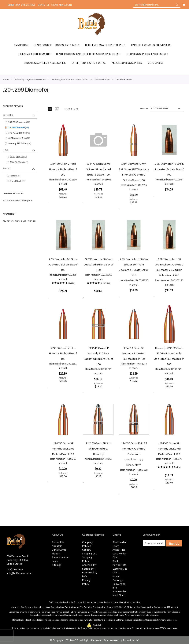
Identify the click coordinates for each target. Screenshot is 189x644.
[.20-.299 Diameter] (20, 128)
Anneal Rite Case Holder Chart (119, 553)
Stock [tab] (6, 168)
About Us (57, 546)
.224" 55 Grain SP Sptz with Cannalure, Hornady (98, 449)
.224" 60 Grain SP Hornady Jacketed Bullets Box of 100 (169, 449)
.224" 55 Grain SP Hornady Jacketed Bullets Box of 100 (63, 449)
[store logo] (92, 35)
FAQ (84, 576)
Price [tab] (6, 150)
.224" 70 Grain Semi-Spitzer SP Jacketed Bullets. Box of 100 (98, 169)
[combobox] (157, 5)
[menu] (94, 54)
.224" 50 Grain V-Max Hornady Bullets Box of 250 (63, 169)
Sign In (41, 5)
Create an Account (62, 5)
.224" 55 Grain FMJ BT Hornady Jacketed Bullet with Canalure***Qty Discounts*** (134, 454)
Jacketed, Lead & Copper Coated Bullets (70, 79)
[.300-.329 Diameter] (20, 122)
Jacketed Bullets (102, 79)
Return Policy (90, 572)
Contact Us (58, 542)
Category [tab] (8, 115)
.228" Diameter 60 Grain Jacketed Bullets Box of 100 (98, 265)
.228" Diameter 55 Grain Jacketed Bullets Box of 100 (63, 265)
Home (6, 79)
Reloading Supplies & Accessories (30, 79)
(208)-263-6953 (15, 569)
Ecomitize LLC (131, 640)
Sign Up (174, 543)
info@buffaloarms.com (19, 573)
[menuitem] (23, 45)
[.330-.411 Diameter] (20, 133)
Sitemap (57, 565)
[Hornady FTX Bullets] (20, 143)
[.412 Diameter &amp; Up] (20, 138)
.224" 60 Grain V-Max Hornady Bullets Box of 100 (63, 354)
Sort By (144, 108)
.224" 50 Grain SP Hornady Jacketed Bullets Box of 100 (134, 354)
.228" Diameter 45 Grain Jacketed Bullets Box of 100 (169, 169)
